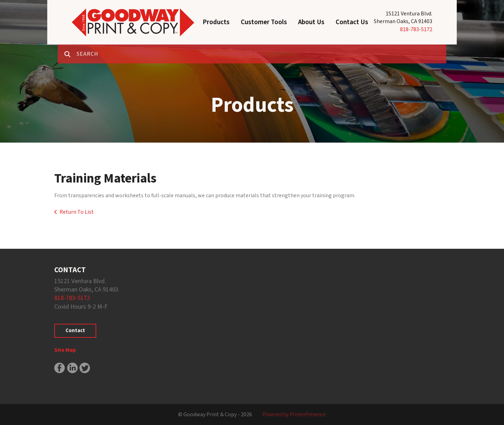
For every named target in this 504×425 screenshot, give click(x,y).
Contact (75, 331)
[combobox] (261, 54)
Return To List (77, 212)
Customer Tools (264, 22)
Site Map (65, 350)
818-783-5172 (416, 29)
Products (216, 22)
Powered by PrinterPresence (294, 414)
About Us (311, 22)
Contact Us (352, 22)
